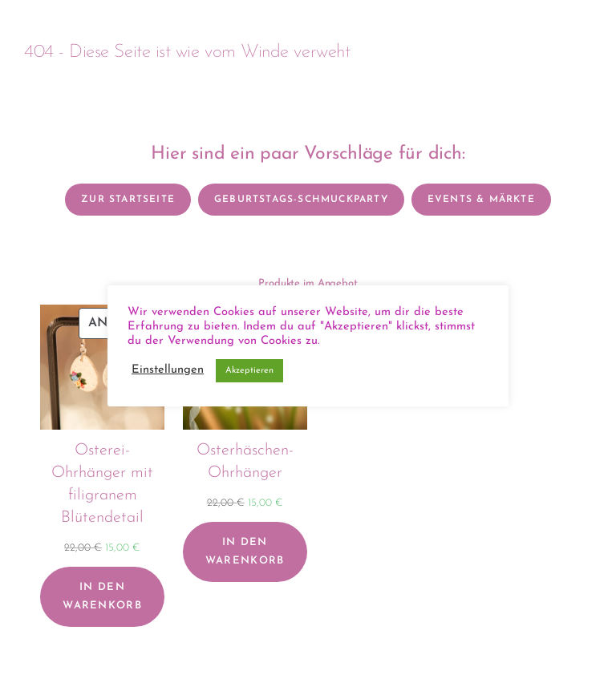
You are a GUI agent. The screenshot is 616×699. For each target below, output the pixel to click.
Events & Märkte (481, 200)
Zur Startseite (128, 200)
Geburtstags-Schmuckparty (301, 200)
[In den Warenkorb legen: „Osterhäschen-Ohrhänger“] (245, 552)
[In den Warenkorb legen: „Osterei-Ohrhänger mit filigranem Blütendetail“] (102, 597)
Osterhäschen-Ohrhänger (245, 462)
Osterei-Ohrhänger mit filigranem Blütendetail (102, 484)
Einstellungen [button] (168, 370)
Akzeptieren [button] (249, 371)
